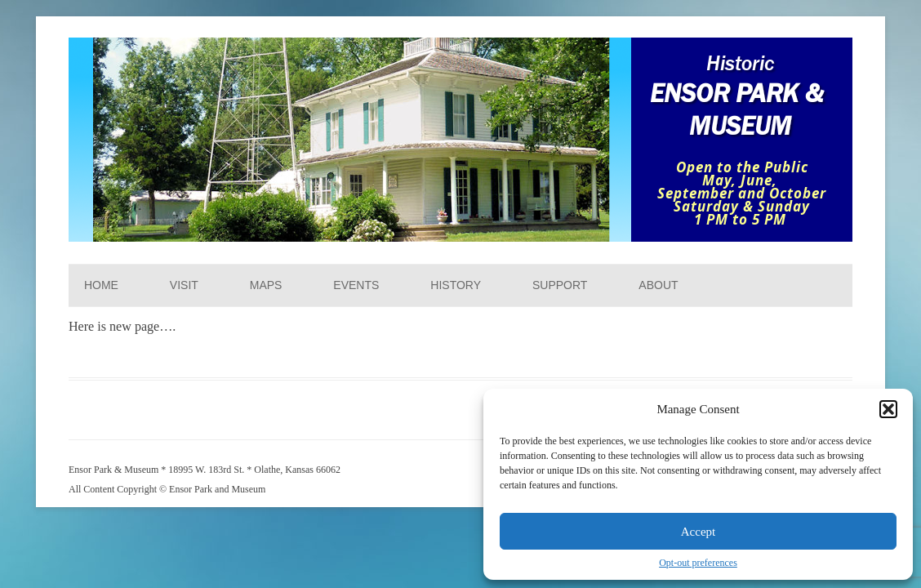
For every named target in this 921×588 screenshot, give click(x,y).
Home (101, 285)
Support (560, 285)
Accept (698, 532)
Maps (266, 285)
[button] (888, 409)
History (456, 285)
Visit (184, 285)
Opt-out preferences (698, 563)
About (658, 285)
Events (356, 285)
